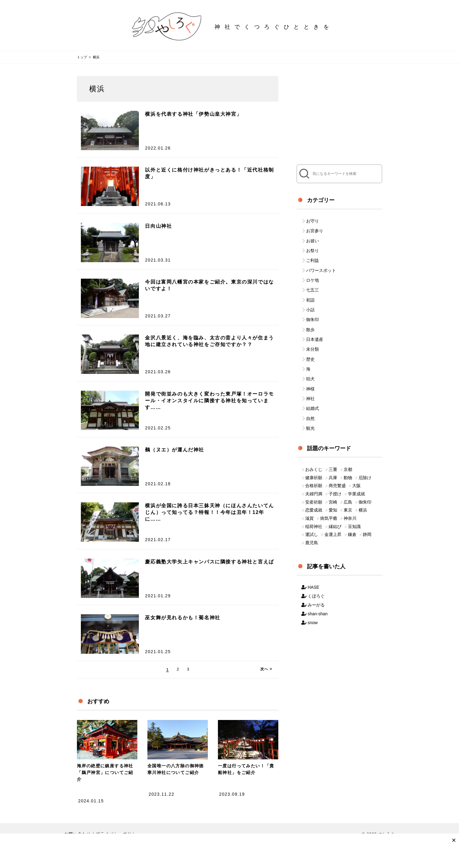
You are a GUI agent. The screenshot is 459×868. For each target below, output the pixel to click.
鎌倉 (352, 521)
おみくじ (314, 448)
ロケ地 (313, 274)
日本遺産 (315, 327)
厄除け (365, 457)
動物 (348, 457)
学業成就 (356, 476)
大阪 (356, 466)
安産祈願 (314, 485)
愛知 (333, 494)
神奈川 (350, 503)
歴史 (310, 345)
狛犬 (310, 363)
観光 (310, 407)
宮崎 (333, 485)
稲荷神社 (314, 512)
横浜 (363, 494)
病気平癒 (329, 503)
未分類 (313, 336)
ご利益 (313, 256)
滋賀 (309, 503)
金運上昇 (333, 521)
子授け (335, 476)
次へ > (268, 690)
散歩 (310, 318)
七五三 (313, 283)
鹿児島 (312, 530)
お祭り (313, 248)
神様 (310, 371)
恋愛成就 (314, 494)
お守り (313, 221)
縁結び (335, 512)
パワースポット (321, 265)
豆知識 (354, 512)
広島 (348, 485)
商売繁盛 (337, 466)
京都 (348, 448)
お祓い (313, 239)
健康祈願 (314, 457)
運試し (312, 521)
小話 (310, 301)
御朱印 (313, 309)
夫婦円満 (314, 476)
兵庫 (333, 457)
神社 (310, 380)
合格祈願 (314, 466)
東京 (348, 494)
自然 (310, 398)
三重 (333, 448)
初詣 (310, 292)
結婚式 (313, 389)
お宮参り (315, 230)
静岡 (367, 521)
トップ (82, 57)
